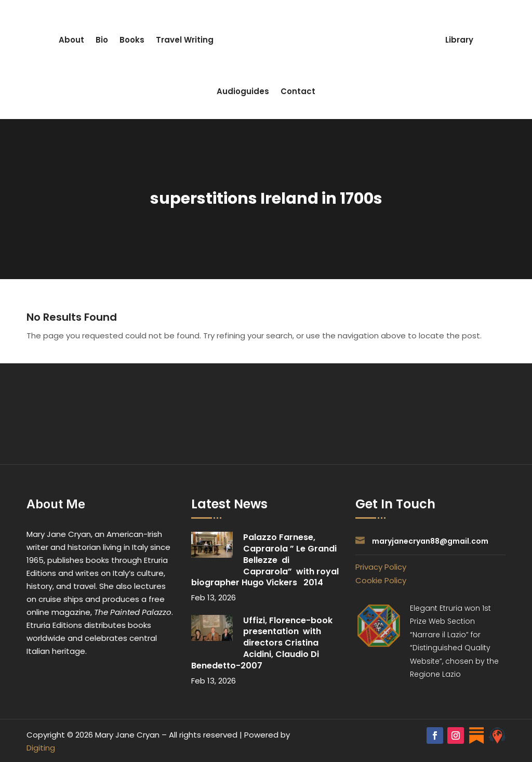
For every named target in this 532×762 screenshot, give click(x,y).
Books (132, 40)
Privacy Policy (381, 567)
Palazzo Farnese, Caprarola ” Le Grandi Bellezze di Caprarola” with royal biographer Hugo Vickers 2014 (265, 560)
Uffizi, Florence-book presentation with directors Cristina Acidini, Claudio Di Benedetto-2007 (263, 643)
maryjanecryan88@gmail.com (430, 541)
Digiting (41, 748)
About (71, 40)
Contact (298, 91)
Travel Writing (185, 40)
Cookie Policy (381, 580)
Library (459, 40)
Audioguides (243, 91)
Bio (102, 40)
